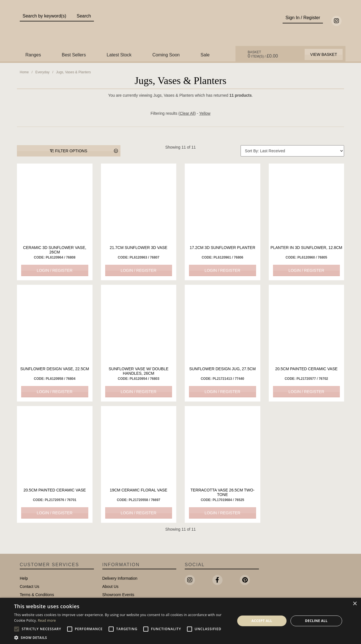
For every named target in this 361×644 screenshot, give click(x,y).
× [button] (355, 604)
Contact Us (29, 586)
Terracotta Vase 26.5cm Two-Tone (222, 492)
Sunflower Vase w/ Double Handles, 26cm (138, 371)
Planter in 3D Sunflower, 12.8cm (306, 248)
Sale (205, 55)
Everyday (42, 72)
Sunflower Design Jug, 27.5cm (223, 369)
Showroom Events (118, 595)
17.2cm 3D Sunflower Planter (222, 248)
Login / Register (55, 270)
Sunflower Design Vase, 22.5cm (55, 369)
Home (24, 72)
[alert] (180, 621)
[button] (121, 637)
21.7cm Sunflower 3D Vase (138, 248)
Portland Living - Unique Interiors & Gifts (181, 27)
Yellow (205, 113)
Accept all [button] (262, 621)
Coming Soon (166, 55)
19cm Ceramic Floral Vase (138, 490)
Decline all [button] (316, 621)
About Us (111, 586)
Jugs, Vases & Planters (73, 72)
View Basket (324, 54)
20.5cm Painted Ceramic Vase (306, 369)
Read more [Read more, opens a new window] (47, 620)
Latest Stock (119, 55)
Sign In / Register (303, 18)
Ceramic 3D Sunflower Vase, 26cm (55, 250)
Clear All (187, 113)
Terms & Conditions (37, 595)
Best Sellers (74, 55)
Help (24, 578)
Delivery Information (120, 578)
